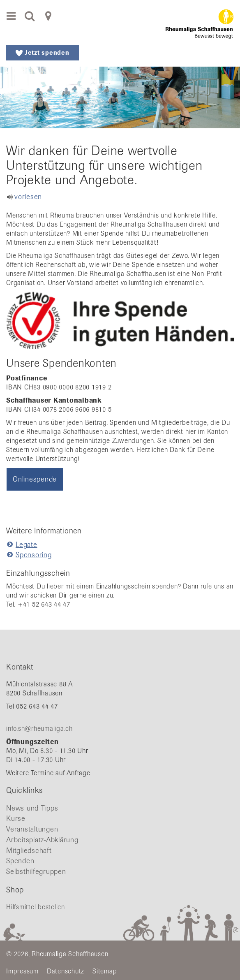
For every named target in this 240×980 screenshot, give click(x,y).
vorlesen (28, 197)
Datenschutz (66, 971)
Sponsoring (34, 555)
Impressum (22, 971)
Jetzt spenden (43, 53)
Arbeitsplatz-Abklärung (42, 840)
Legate (27, 544)
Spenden (20, 861)
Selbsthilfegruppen (36, 871)
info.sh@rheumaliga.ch (39, 729)
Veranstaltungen (32, 829)
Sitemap (105, 971)
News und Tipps (32, 808)
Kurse (16, 818)
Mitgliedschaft (29, 850)
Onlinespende (35, 479)
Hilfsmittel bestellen (36, 907)
